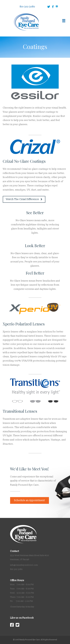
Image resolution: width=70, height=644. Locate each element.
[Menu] (64, 21)
